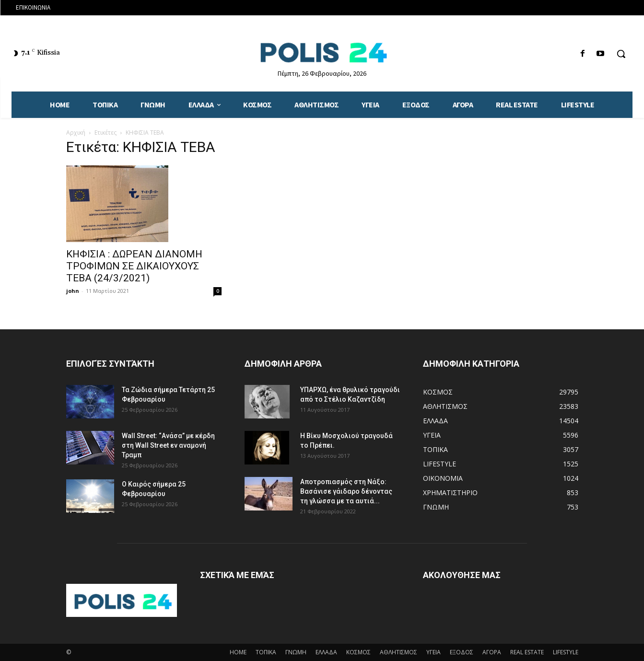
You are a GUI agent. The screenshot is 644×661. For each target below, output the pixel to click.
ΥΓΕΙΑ (433, 652)
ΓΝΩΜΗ (296, 652)
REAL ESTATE (527, 652)
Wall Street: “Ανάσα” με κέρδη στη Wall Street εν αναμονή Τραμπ (168, 445)
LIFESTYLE (566, 652)
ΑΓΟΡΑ (492, 652)
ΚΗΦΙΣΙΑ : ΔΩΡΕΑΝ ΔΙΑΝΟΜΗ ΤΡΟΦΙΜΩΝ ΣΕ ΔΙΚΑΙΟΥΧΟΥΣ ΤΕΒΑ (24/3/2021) (134, 266)
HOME (238, 652)
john (73, 291)
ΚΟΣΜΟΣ (358, 652)
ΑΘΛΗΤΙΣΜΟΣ (398, 652)
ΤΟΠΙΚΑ (266, 652)
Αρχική (76, 133)
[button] (621, 54)
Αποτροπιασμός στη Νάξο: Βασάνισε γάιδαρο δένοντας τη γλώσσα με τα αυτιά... (346, 491)
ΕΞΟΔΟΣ (462, 652)
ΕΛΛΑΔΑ (326, 652)
